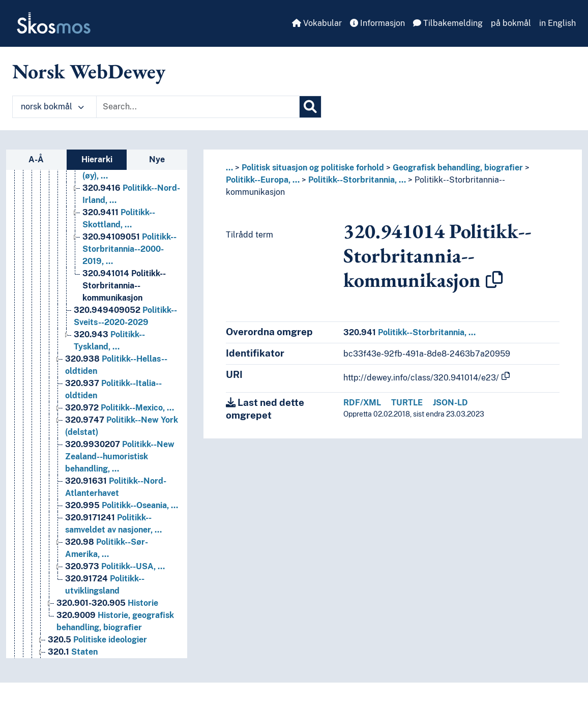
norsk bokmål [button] (52, 107)
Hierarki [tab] (97, 159)
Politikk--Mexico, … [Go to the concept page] (120, 422)
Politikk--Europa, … (263, 180)
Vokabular (317, 23)
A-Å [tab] (36, 159)
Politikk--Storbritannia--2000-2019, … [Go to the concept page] (129, 263)
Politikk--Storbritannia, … (357, 180)
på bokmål (511, 23)
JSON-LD (450, 403)
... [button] (229, 168)
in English (557, 23)
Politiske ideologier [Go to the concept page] (97, 654)
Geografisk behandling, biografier (458, 168)
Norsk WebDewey (89, 71)
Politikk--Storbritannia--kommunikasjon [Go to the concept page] (124, 300)
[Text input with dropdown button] (198, 107)
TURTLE (407, 403)
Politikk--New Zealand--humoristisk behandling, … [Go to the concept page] (120, 471)
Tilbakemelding (448, 23)
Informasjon (377, 23)
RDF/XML (362, 403)
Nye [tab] (157, 159)
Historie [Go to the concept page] (107, 617)
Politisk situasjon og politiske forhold (313, 168)
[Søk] (310, 107)
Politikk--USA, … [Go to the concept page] (115, 581)
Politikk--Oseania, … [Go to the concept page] (122, 520)
